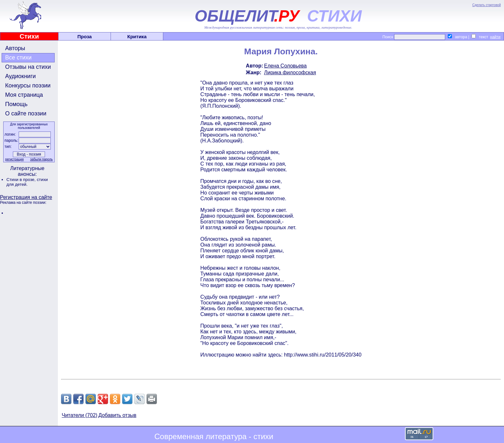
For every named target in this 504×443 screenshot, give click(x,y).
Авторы (15, 48)
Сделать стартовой (486, 5)
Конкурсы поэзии (28, 86)
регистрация (14, 159)
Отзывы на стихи (28, 67)
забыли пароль (41, 159)
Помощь (16, 104)
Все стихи (18, 58)
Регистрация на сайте (26, 197)
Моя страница (24, 95)
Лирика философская (290, 72)
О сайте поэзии (26, 113)
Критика (137, 36)
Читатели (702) (80, 415)
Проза (85, 36)
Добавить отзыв (117, 415)
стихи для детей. (27, 182)
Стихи (29, 36)
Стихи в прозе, (22, 180)
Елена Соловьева (286, 66)
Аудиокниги (20, 76)
